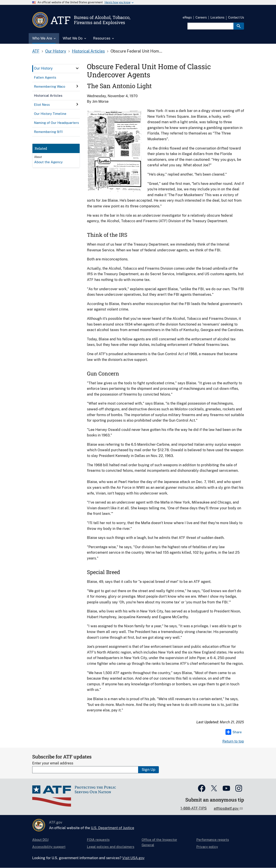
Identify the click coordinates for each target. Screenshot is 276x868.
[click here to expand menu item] (77, 68)
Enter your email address (53, 763)
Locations (217, 17)
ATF (36, 51)
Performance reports (213, 840)
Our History (56, 51)
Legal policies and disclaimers (111, 847)
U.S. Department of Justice (113, 828)
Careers (201, 17)
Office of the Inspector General (159, 842)
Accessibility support (49, 847)
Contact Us (236, 17)
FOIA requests (98, 840)
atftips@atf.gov (227, 808)
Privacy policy (207, 847)
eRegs (187, 17)
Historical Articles (88, 51)
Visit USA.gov (133, 858)
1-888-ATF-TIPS (194, 808)
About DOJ (40, 840)
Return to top (233, 741)
